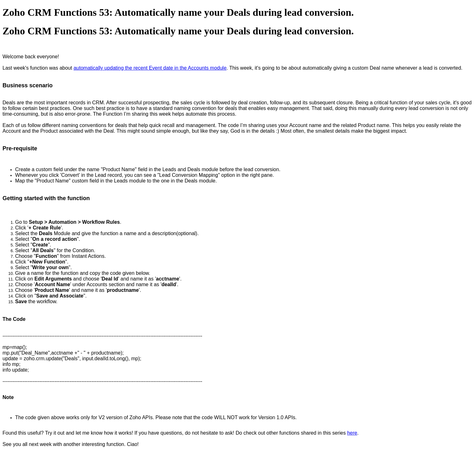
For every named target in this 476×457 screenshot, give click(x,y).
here (352, 433)
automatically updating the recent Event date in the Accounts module (150, 68)
